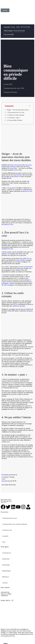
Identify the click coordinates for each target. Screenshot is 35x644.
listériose (20, 175)
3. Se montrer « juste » (14, 118)
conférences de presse (19, 306)
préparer (4, 254)
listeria (12, 165)
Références (6, 577)
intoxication (18, 165)
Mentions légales (6, 639)
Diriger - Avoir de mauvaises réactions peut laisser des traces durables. (19, 110)
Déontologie (6, 565)
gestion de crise (27, 191)
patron (13, 188)
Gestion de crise (7, 530)
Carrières (5, 583)
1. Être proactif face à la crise (16, 112)
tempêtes (28, 309)
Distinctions (6, 559)
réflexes (21, 254)
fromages (7, 176)
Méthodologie (6, 571)
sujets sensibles (21, 260)
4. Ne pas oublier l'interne (15, 120)
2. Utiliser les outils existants (15, 115)
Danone (18, 268)
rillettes (16, 176)
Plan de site (17, 639)
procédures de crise (7, 224)
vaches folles (13, 168)
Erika (28, 167)
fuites (7, 267)
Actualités (5, 536)
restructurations (28, 267)
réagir (11, 255)
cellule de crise (27, 258)
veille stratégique (9, 285)
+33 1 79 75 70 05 (6, 599)
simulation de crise (7, 249)
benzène (4, 167)
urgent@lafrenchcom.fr (8, 602)
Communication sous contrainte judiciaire (15, 524)
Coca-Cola (28, 165)
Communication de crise (12, 88)
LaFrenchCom (7, 553)
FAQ (22, 88)
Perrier (13, 167)
